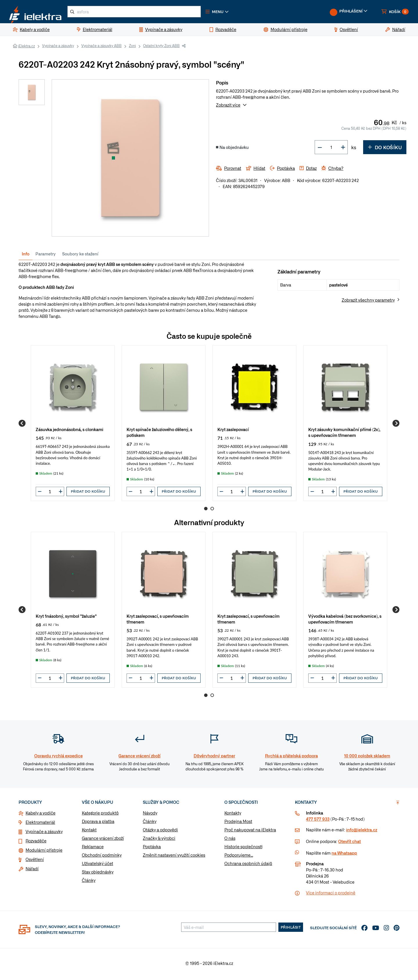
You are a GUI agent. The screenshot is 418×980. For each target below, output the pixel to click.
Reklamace (93, 849)
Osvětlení (35, 862)
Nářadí (32, 871)
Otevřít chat (349, 844)
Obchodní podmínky (102, 857)
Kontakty (233, 815)
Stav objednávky (98, 874)
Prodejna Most (238, 824)
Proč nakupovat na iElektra (250, 832)
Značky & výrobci (159, 840)
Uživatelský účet (98, 866)
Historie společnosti (243, 849)
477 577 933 (318, 821)
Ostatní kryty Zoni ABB (161, 48)
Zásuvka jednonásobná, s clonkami (70, 432)
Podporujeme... (239, 857)
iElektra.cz (26, 48)
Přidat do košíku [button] (88, 494)
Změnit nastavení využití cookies (174, 857)
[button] (235, 13)
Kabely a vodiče (40, 815)
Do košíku (385, 149)
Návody (150, 815)
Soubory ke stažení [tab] (80, 256)
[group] (73, 425)
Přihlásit (291, 929)
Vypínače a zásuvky (58, 48)
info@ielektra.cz (362, 832)
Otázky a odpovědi (160, 832)
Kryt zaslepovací (233, 432)
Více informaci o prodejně (331, 895)
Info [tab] (26, 256)
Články (89, 882)
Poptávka (152, 849)
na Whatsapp (344, 855)
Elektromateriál (40, 824)
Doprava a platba (98, 824)
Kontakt (89, 832)
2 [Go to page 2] (212, 511)
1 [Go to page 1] (206, 511)
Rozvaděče (36, 843)
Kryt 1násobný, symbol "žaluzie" (66, 618)
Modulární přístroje (44, 852)
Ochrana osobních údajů (248, 866)
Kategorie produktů (100, 815)
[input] (50, 494)
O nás (230, 840)
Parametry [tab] (46, 256)
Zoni (132, 48)
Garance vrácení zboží (103, 840)
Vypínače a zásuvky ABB (101, 48)
